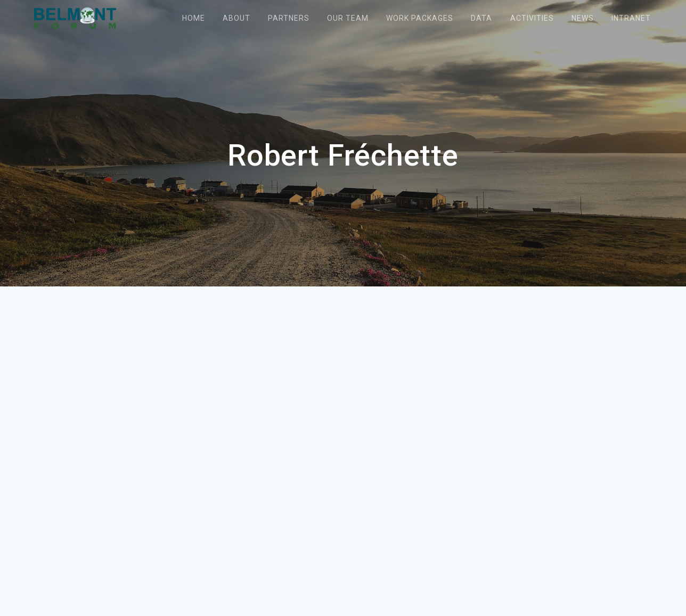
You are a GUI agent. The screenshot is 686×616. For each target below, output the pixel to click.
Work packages (420, 18)
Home (194, 18)
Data (481, 18)
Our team (348, 18)
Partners (289, 18)
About (236, 18)
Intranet (631, 18)
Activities (532, 18)
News (583, 18)
